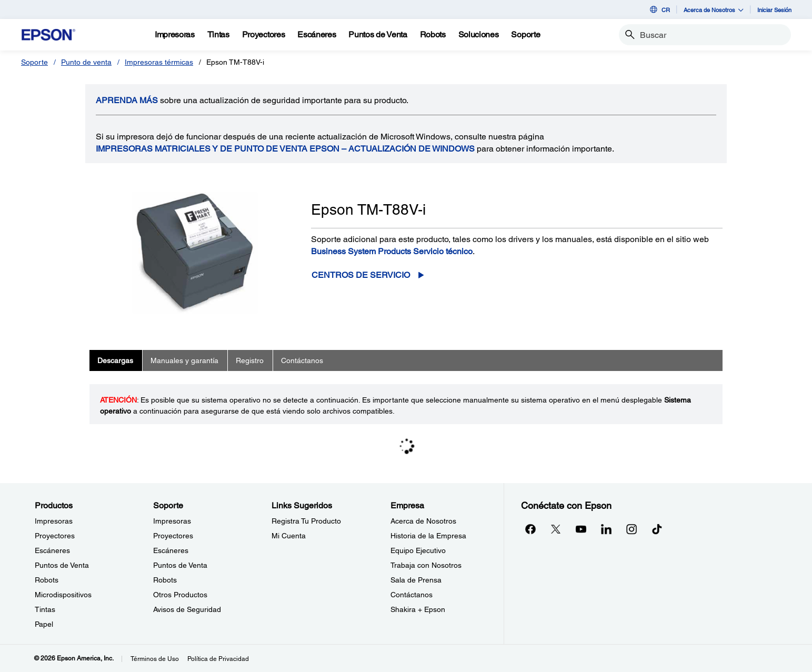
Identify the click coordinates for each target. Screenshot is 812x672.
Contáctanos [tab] (302, 360)
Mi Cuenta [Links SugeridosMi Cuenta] (289, 536)
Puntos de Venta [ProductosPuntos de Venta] (62, 565)
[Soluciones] (479, 35)
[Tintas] (218, 35)
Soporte (34, 62)
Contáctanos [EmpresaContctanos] (412, 595)
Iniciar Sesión (774, 10)
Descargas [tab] (115, 360)
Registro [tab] (250, 360)
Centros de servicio (361, 275)
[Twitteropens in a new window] (556, 529)
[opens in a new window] (657, 529)
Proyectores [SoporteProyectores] (173, 536)
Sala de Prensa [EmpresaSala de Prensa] (416, 580)
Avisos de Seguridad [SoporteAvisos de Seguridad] (187, 609)
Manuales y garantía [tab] (184, 360)
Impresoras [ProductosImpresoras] (54, 521)
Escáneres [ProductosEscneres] (52, 550)
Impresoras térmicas (159, 62)
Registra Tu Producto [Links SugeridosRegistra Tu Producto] (306, 521)
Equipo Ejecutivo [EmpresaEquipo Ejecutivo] (418, 550)
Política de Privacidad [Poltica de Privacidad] (218, 659)
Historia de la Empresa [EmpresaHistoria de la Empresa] (428, 536)
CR (659, 9)
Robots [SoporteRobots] (165, 580)
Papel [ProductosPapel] (44, 624)
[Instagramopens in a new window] (631, 529)
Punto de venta (86, 62)
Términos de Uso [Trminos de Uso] (155, 659)
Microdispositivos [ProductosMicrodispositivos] (63, 595)
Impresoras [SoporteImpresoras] (172, 521)
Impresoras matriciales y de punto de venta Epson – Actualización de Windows (285, 149)
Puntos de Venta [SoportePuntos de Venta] (180, 565)
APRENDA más (127, 100)
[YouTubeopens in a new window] (581, 529)
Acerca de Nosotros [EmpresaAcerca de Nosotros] (423, 521)
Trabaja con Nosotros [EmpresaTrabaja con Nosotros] (426, 565)
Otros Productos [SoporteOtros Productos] (180, 595)
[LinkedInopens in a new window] (606, 529)
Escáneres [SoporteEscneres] (171, 550)
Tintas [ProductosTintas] (45, 609)
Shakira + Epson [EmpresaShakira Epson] (418, 609)
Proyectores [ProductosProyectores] (55, 536)
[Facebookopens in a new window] (530, 529)
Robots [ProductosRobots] (47, 580)
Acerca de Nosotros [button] (714, 10)
